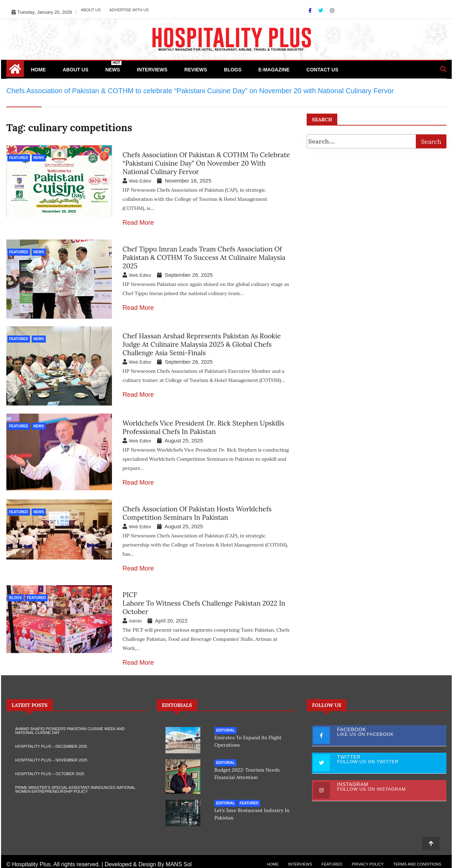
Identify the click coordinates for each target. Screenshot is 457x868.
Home (38, 70)
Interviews (152, 70)
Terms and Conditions (417, 858)
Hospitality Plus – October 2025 (50, 771)
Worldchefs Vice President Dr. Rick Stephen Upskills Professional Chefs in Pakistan (203, 425)
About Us (91, 10)
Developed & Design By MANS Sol (148, 858)
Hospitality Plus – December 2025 (51, 744)
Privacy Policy (368, 858)
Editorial (226, 728)
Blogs (233, 70)
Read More (138, 223)
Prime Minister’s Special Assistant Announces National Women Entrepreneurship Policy (75, 787)
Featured (19, 158)
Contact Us (322, 70)
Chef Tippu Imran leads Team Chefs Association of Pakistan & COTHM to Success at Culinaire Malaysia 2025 (204, 257)
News (113, 67)
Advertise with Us (129, 10)
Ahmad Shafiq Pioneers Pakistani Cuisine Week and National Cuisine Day (70, 728)
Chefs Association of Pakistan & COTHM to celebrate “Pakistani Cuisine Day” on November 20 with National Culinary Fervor (206, 163)
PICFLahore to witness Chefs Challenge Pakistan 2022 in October (204, 601)
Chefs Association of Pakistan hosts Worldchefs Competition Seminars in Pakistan (197, 511)
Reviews (196, 70)
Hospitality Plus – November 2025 (51, 758)
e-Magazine (274, 70)
